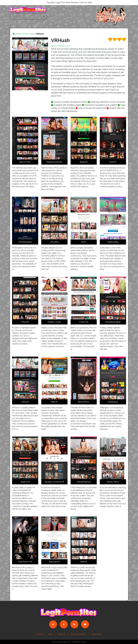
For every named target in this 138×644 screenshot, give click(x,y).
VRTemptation (25, 242)
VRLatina (54, 242)
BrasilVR (84, 162)
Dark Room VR (25, 562)
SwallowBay (113, 242)
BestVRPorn (84, 402)
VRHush (25, 402)
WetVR (84, 562)
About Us (40, 634)
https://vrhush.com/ (61, 46)
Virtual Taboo (113, 482)
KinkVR (113, 162)
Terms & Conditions (78, 634)
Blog (50, 634)
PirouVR (25, 322)
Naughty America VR (54, 482)
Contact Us (61, 634)
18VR (84, 242)
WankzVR (25, 482)
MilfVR (54, 402)
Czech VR (84, 322)
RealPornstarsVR (54, 162)
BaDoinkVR (54, 562)
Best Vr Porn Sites (26, 34)
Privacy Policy (96, 634)
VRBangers (113, 402)
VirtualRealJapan (113, 322)
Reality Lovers (54, 322)
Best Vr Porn (25, 162)
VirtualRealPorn (84, 482)
